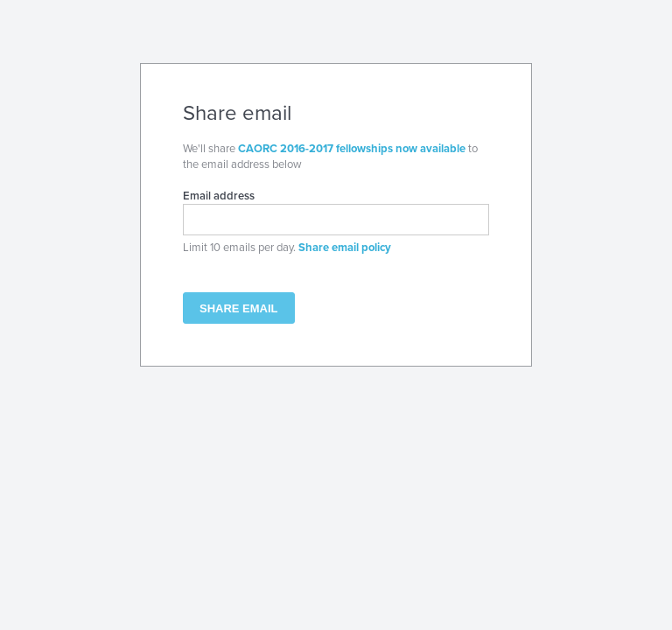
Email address (219, 196)
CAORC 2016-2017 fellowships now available (352, 149)
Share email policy (345, 248)
